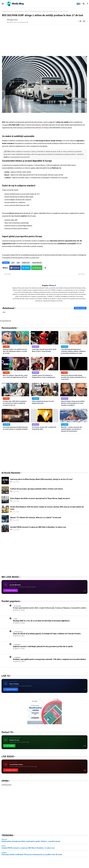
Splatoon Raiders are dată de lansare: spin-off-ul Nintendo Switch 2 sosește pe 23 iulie (15, 351)
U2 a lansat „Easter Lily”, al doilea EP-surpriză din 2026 (44, 428)
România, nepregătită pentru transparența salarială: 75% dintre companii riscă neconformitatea (49, 659)
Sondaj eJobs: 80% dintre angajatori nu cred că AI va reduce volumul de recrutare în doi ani (15, 403)
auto (13, 263)
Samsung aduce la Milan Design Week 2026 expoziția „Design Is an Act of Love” (42, 479)
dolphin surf (26, 263)
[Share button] (45, 268)
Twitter (27, 268)
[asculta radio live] (87, 4)
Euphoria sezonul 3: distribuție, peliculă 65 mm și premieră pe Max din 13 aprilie (43, 647)
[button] (79, 4)
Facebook (16, 268)
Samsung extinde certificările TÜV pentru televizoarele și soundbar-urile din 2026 (32, 855)
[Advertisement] (44, 40)
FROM (3, 846)
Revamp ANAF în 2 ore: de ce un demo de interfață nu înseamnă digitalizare (41, 621)
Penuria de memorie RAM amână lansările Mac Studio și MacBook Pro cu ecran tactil (74, 377)
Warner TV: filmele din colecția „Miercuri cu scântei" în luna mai (36, 517)
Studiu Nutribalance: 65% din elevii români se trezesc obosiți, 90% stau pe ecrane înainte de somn (47, 508)
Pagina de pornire (7, 11)
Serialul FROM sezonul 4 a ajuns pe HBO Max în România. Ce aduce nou (38, 527)
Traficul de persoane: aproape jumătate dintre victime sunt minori (37, 489)
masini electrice (19, 11)
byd (18, 263)
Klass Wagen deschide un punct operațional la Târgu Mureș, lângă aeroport (40, 498)
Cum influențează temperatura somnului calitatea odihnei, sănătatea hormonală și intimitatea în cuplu (73, 351)
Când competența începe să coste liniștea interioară (43, 402)
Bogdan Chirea (48, 285)
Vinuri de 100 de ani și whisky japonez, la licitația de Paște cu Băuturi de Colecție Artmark (47, 634)
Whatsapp (38, 268)
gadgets (4, 853)
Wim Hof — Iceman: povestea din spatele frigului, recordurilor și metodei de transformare (71, 429)
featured (4, 839)
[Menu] (3, 4)
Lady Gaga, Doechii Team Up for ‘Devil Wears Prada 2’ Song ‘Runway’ (44, 350)
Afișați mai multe (80, 308)
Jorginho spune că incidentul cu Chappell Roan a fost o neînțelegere (44, 376)
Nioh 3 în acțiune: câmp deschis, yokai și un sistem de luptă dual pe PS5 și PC (15, 376)
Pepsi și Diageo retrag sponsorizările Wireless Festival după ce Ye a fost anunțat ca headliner (73, 403)
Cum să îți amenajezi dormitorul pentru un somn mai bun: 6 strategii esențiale (15, 428)
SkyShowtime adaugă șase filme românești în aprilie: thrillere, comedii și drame (31, 841)
